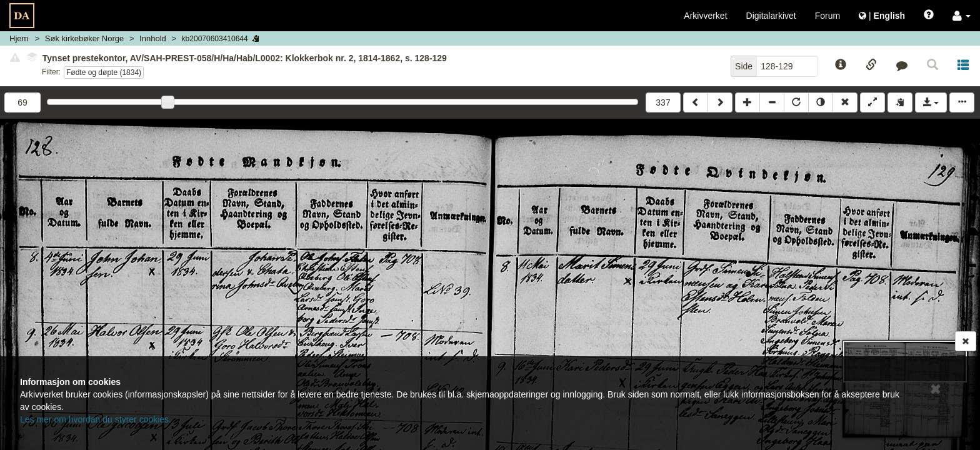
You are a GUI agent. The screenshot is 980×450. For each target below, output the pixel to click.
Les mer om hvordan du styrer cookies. (96, 419)
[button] (962, 16)
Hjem (19, 38)
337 (663, 102)
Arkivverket (705, 16)
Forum (827, 16)
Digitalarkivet (771, 16)
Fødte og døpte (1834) (104, 72)
